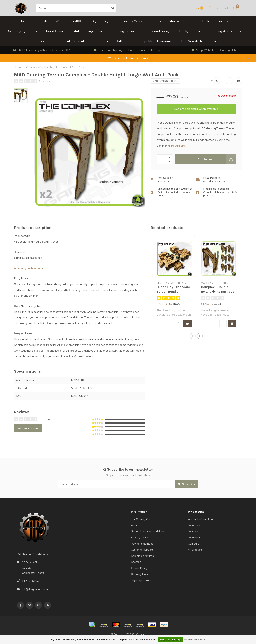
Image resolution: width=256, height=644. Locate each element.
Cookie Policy (139, 568)
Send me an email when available (196, 109)
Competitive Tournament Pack (160, 41)
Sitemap (136, 562)
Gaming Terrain (124, 31)
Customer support (142, 550)
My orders (194, 525)
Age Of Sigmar (104, 21)
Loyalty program (141, 580)
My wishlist (195, 537)
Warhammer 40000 (70, 21)
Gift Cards (125, 41)
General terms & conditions (148, 531)
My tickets (194, 531)
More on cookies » (194, 640)
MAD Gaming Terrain (89, 31)
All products (195, 550)
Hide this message (170, 640)
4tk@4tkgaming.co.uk (35, 589)
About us (136, 525)
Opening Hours (140, 574)
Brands (216, 41)
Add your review (28, 428)
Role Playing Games (22, 31)
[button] (193, 336)
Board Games (55, 31)
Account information (200, 519)
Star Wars (177, 21)
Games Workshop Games (142, 21)
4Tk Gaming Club (141, 519)
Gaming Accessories (226, 31)
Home (24, 21)
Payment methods (142, 544)
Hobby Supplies (191, 31)
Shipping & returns (142, 556)
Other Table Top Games (210, 21)
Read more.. (179, 146)
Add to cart (217, 159)
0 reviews (44, 81)
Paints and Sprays (158, 31)
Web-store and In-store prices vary (128, 58)
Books (39, 41)
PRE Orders (42, 21)
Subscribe (186, 484)
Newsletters (197, 41)
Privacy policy (139, 537)
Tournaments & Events (69, 41)
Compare (194, 544)
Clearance (101, 41)
